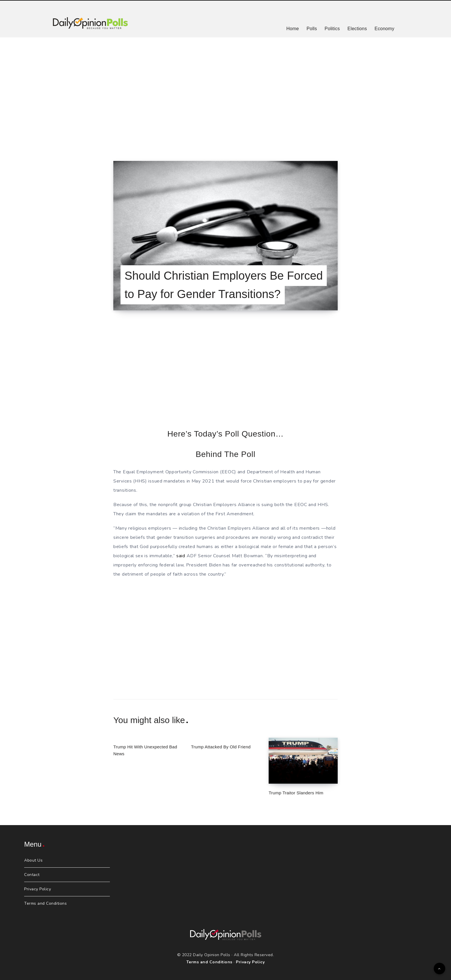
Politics (332, 29)
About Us (33, 860)
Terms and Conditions (45, 903)
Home (293, 29)
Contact (32, 875)
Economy (384, 29)
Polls (312, 29)
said (181, 556)
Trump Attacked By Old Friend (221, 747)
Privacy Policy (38, 889)
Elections (357, 29)
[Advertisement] (225, 92)
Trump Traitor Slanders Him (296, 793)
